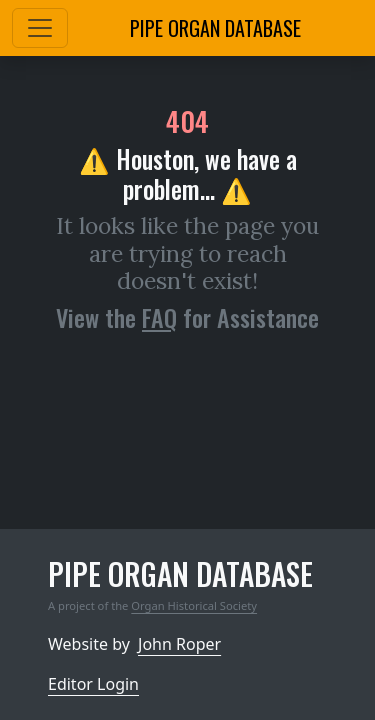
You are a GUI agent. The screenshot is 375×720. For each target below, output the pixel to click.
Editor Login (93, 684)
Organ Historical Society (194, 605)
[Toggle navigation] (40, 28)
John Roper (179, 644)
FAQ (159, 317)
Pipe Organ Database (215, 28)
